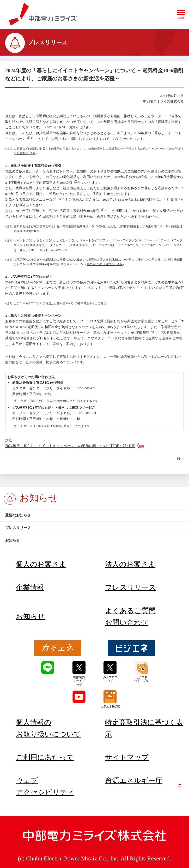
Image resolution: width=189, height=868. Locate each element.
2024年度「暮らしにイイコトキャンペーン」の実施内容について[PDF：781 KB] (70, 446)
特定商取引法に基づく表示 (144, 728)
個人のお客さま (41, 564)
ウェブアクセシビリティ (45, 786)
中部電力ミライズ (43, 14)
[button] (181, 14)
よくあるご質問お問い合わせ (130, 617)
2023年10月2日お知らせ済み (105, 264)
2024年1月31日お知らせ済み (68, 127)
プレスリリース (130, 587)
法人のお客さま (130, 564)
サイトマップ (127, 757)
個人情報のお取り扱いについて (48, 728)
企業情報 (30, 587)
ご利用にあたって (45, 757)
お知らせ (30, 616)
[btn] (94, 515)
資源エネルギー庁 (143, 782)
